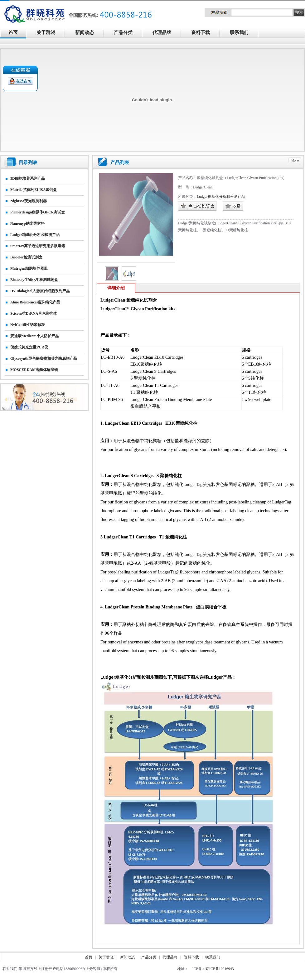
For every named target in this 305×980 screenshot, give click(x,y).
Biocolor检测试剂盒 (26, 257)
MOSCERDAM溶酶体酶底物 (34, 370)
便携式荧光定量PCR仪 (29, 347)
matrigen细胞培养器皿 (29, 268)
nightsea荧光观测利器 (29, 201)
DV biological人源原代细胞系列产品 (40, 291)
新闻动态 (88, 33)
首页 (89, 957)
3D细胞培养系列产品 (28, 178)
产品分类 (127, 33)
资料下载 (204, 33)
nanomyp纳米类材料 (27, 223)
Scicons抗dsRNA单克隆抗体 (34, 313)
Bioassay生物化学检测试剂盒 (34, 280)
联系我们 (243, 33)
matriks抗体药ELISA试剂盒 (34, 190)
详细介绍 (116, 288)
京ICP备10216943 (220, 969)
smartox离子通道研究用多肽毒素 (38, 246)
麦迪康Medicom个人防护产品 (35, 336)
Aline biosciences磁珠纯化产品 (35, 302)
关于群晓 (46, 32)
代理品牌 (162, 32)
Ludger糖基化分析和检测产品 (35, 235)
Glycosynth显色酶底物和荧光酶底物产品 (44, 358)
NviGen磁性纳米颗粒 (28, 325)
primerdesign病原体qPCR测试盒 (38, 212)
